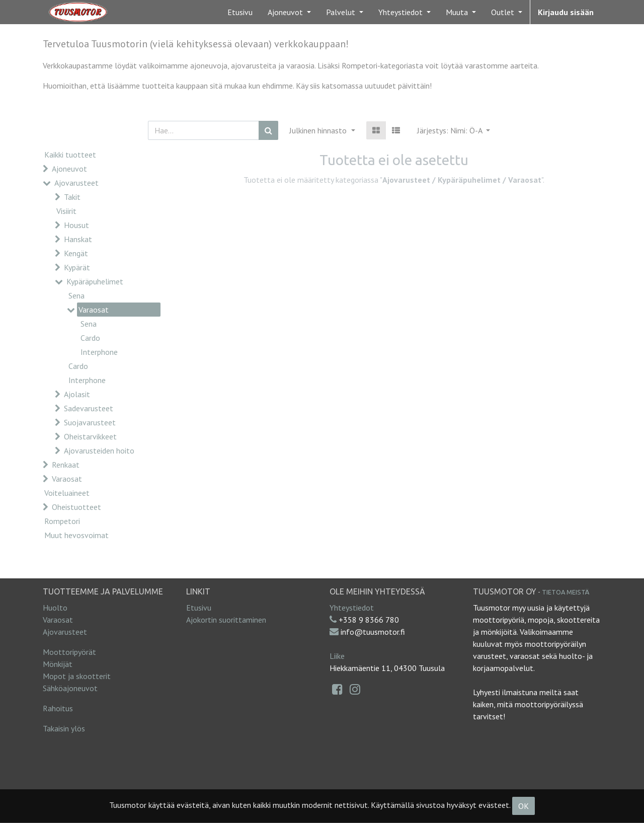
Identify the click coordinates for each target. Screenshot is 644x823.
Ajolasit (77, 394)
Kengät (76, 253)
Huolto (55, 608)
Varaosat (94, 310)
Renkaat (66, 465)
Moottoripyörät (69, 652)
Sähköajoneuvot (70, 688)
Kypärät (77, 267)
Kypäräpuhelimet (95, 281)
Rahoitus (58, 708)
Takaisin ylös (64, 728)
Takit (72, 197)
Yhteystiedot (352, 608)
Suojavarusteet (90, 422)
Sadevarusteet (89, 408)
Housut (76, 225)
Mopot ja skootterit (77, 676)
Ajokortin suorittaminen (226, 620)
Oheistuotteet (76, 507)
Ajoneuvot (69, 169)
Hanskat (78, 239)
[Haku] (268, 130)
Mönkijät (58, 664)
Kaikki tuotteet (70, 155)
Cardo (90, 338)
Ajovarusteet (76, 183)
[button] (454, 130)
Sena (76, 295)
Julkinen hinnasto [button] (319, 130)
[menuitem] (240, 12)
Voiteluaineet (67, 493)
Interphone (99, 352)
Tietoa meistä (566, 592)
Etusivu (199, 608)
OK (524, 806)
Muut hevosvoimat (76, 535)
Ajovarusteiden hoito (99, 451)
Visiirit (66, 211)
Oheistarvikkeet (90, 436)
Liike (337, 656)
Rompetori (62, 521)
